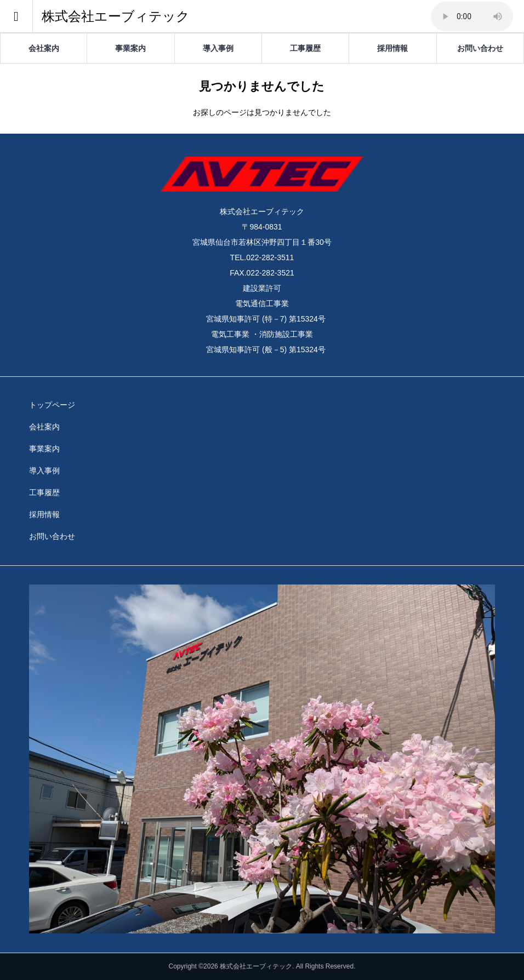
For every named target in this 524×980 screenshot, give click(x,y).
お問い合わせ (480, 48)
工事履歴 (305, 48)
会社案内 (44, 48)
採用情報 (392, 48)
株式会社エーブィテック (116, 16)
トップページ (52, 405)
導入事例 (218, 48)
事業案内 (130, 48)
